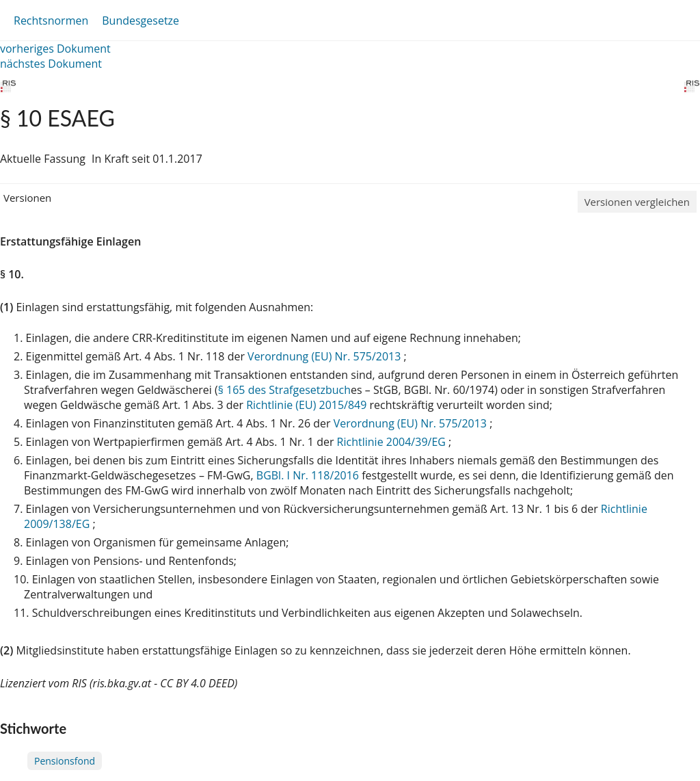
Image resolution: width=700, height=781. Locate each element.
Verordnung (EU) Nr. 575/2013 (325, 356)
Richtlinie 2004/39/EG (393, 442)
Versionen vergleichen (637, 202)
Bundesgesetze (140, 21)
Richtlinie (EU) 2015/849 (308, 405)
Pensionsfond (65, 761)
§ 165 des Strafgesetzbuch (284, 390)
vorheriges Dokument (55, 49)
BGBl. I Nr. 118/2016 (308, 475)
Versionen (27, 198)
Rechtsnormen (51, 21)
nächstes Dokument (51, 64)
